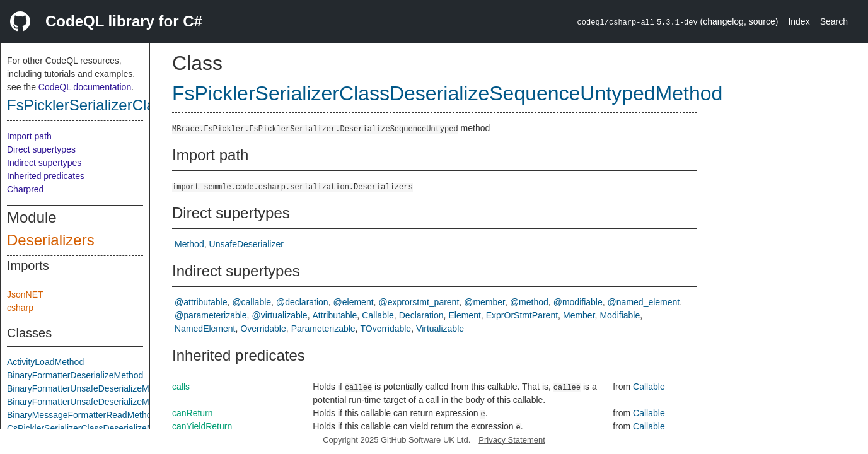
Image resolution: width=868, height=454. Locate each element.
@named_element (644, 302)
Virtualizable (440, 329)
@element (354, 302)
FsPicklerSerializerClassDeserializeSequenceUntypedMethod (447, 93)
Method (189, 244)
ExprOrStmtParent (522, 315)
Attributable (335, 315)
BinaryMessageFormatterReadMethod (82, 415)
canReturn (193, 413)
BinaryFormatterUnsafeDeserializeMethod (89, 388)
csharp (20, 308)
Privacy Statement (512, 440)
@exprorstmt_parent (419, 302)
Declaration (421, 315)
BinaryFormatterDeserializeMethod (75, 375)
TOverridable (385, 329)
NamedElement (205, 329)
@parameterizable (211, 315)
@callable (252, 302)
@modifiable (578, 302)
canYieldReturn (202, 426)
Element (464, 315)
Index (799, 21)
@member (484, 302)
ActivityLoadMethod (45, 362)
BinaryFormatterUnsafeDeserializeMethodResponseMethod (124, 402)
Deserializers (51, 240)
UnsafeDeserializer (246, 244)
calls (181, 387)
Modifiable (620, 315)
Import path (29, 136)
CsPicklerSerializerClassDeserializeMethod (91, 428)
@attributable (201, 302)
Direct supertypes (41, 149)
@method (529, 302)
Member (579, 315)
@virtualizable (280, 315)
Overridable (263, 329)
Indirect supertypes (44, 163)
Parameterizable (323, 329)
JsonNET (25, 294)
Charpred (25, 189)
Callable (378, 315)
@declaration (302, 302)
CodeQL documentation (85, 87)
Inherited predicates (46, 176)
